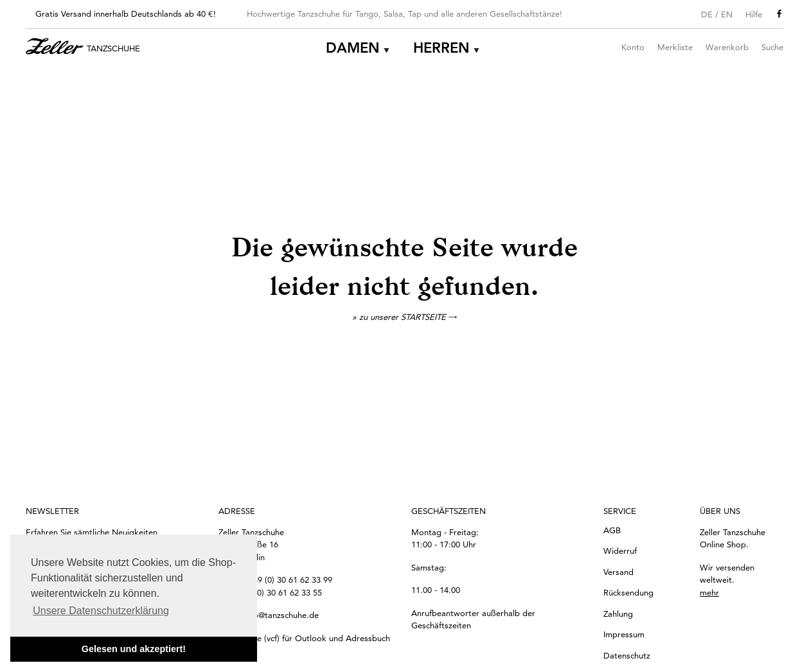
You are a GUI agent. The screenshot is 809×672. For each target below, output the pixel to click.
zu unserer (408, 317)
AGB (612, 530)
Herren (441, 48)
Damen (353, 48)
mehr (709, 592)
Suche (772, 47)
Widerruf (620, 551)
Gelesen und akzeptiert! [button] (134, 649)
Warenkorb (727, 47)
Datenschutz (627, 655)
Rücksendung (628, 592)
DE (707, 14)
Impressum (624, 634)
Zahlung (618, 614)
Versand (618, 572)
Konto (633, 47)
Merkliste (675, 47)
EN (727, 14)
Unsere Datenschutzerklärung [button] (101, 611)
